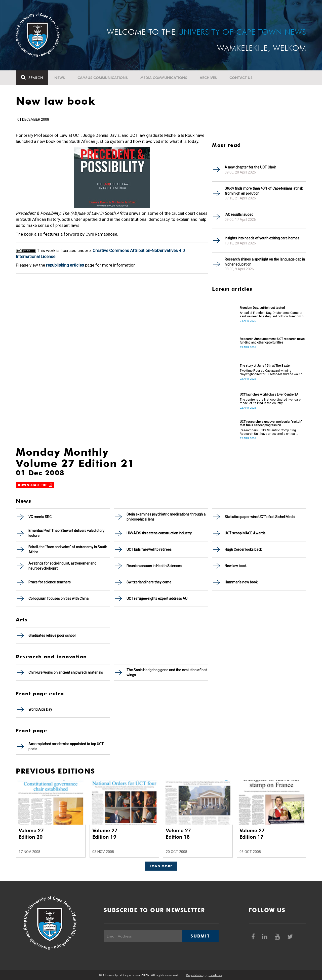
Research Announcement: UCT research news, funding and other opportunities (273, 341)
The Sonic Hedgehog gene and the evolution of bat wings (167, 672)
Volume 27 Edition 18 (178, 834)
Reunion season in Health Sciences (154, 566)
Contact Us (241, 78)
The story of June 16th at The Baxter (265, 366)
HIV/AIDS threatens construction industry (159, 533)
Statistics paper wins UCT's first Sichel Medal (260, 517)
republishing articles (65, 265)
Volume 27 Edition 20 (31, 834)
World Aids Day (40, 709)
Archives (208, 78)
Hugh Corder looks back (243, 549)
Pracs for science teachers (50, 582)
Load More (161, 866)
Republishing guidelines (204, 975)
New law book (236, 566)
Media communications (164, 78)
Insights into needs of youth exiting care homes (262, 238)
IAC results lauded (239, 215)
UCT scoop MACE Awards (245, 533)
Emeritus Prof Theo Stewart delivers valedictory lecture (66, 533)
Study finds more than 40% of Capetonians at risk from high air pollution (264, 191)
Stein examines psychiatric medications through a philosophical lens (166, 517)
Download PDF (35, 485)
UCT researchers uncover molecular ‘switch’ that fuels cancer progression (271, 423)
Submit (200, 936)
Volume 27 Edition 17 (252, 834)
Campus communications (103, 78)
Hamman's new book (241, 582)
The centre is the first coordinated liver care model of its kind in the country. (270, 401)
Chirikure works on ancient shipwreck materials (66, 672)
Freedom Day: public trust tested (262, 308)
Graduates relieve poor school (52, 635)
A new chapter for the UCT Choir (250, 167)
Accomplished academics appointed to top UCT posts (66, 746)
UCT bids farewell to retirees (149, 549)
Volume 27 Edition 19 (105, 834)
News (60, 78)
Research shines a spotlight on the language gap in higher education (265, 262)
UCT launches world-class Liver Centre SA (269, 395)
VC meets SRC (40, 517)
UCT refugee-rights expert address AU (157, 599)
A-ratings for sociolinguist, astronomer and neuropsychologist (62, 566)
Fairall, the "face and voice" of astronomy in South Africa (68, 549)
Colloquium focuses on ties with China (58, 599)
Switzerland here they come (149, 582)
